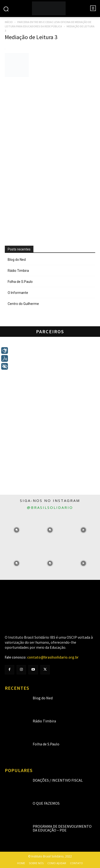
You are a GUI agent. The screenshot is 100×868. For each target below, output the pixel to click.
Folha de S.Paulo (20, 282)
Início (9, 22)
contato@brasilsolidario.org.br (53, 657)
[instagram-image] (17, 530)
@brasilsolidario (50, 507)
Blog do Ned (17, 260)
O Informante (18, 293)
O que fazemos (46, 803)
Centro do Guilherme (23, 304)
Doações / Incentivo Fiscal (58, 780)
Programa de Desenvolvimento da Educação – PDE (62, 828)
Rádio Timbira (18, 271)
